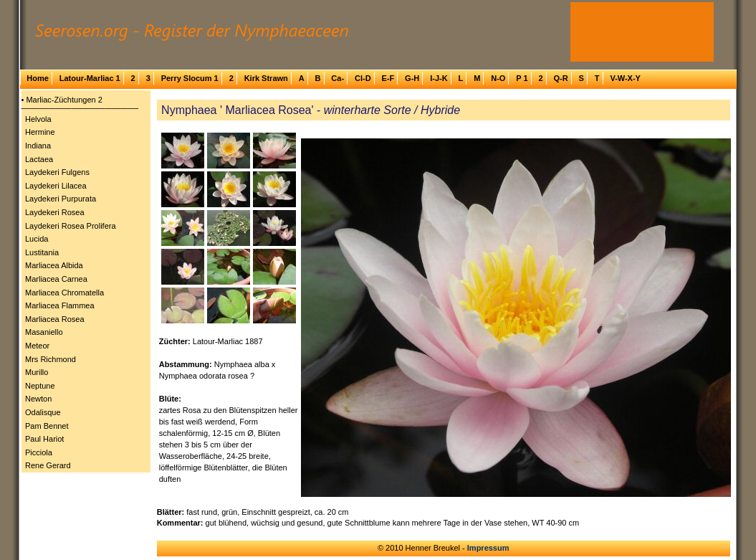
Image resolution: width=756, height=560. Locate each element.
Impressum (488, 548)
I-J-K (439, 78)
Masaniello (44, 332)
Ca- (338, 78)
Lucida (37, 239)
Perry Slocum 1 (190, 78)
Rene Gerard (48, 465)
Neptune (40, 386)
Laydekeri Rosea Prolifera (71, 226)
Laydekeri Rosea (55, 212)
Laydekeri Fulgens (57, 172)
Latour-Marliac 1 (90, 78)
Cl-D (363, 78)
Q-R (560, 78)
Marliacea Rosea (55, 319)
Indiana (38, 146)
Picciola (39, 452)
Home (38, 78)
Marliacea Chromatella (64, 293)
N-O (498, 78)
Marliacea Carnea (56, 279)
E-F (388, 78)
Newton (38, 399)
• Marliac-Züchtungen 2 (62, 100)
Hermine (40, 132)
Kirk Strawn (266, 78)
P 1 (522, 78)
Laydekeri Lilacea (56, 186)
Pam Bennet (47, 426)
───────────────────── (80, 108)
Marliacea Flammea (60, 305)
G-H (412, 78)
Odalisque (43, 412)
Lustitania (42, 252)
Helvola (38, 119)
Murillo (37, 372)
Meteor (37, 346)
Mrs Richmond (51, 359)
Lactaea (39, 159)
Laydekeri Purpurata (61, 199)
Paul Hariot (44, 439)
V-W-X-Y (625, 78)
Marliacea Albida (54, 265)
